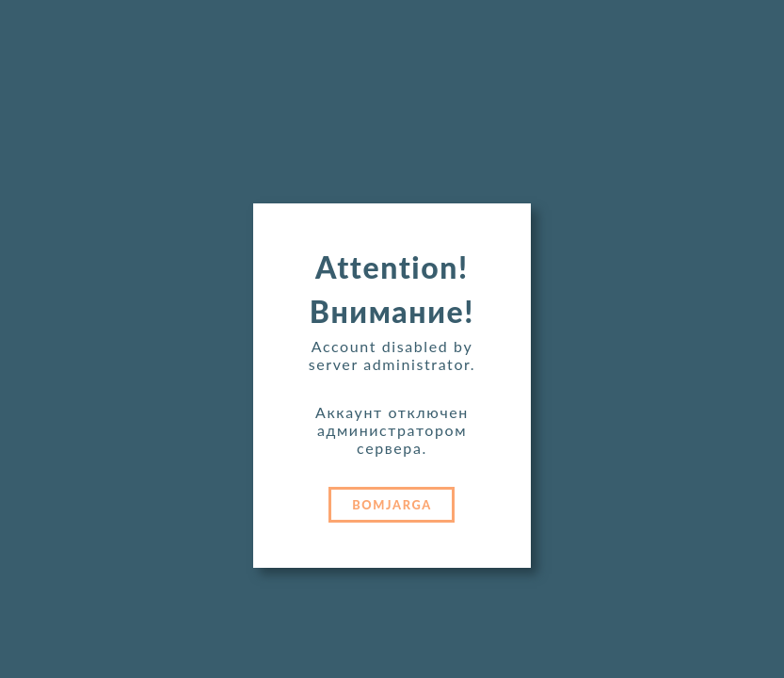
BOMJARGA (392, 505)
